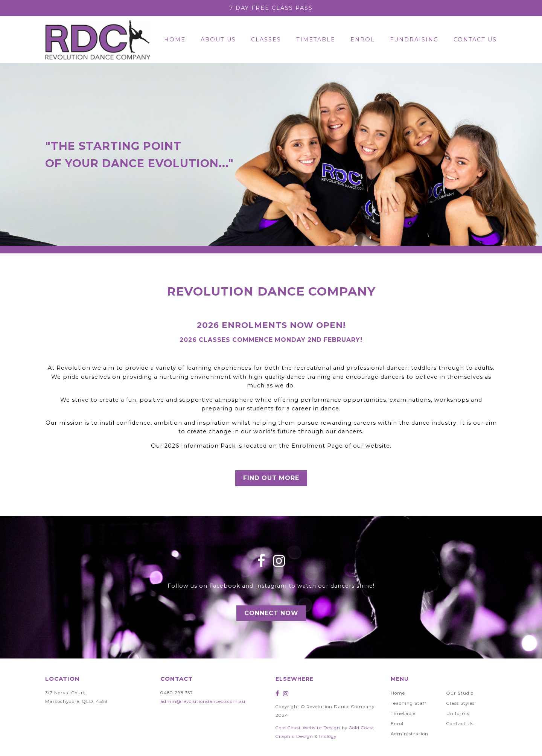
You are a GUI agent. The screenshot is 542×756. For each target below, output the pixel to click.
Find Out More (271, 478)
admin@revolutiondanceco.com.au (203, 701)
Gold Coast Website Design (308, 728)
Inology (328, 736)
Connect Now (271, 613)
